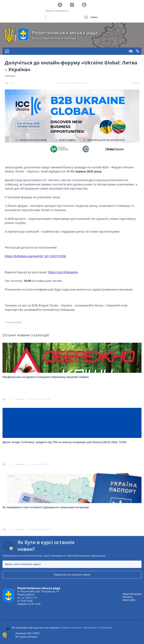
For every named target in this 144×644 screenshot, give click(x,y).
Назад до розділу (13, 322)
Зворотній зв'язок (132, 594)
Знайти (94, 17)
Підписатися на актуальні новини (72, 575)
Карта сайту (129, 600)
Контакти (128, 597)
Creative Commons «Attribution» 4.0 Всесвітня (87, 628)
